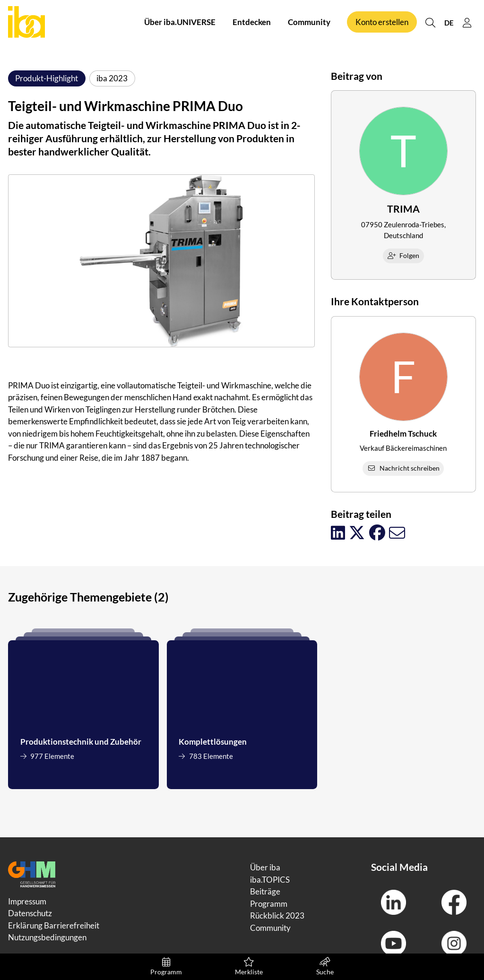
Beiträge (265, 891)
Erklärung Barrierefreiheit (54, 925)
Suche (325, 967)
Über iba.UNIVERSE (180, 23)
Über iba (265, 867)
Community (309, 23)
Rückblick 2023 (277, 916)
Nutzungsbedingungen (47, 937)
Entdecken (252, 23)
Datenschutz (30, 913)
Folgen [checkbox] (404, 255)
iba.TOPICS (270, 880)
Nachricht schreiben (403, 468)
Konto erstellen (382, 23)
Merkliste (249, 967)
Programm (166, 967)
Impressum (27, 901)
